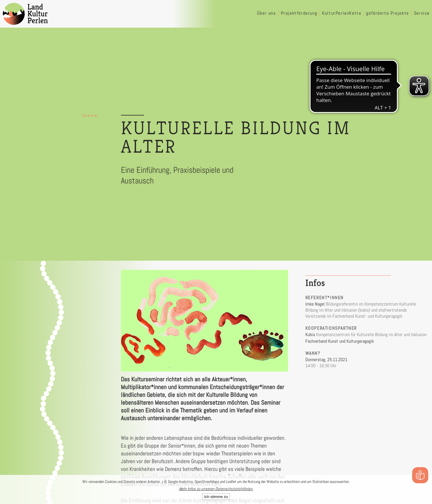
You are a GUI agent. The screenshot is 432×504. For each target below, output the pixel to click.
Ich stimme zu (216, 497)
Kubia (310, 335)
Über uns (267, 13)
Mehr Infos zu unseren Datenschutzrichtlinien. (216, 489)
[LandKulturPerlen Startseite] (25, 14)
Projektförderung (299, 13)
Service (422, 13)
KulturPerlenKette (342, 13)
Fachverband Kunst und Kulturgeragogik (340, 341)
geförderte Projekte (387, 13)
